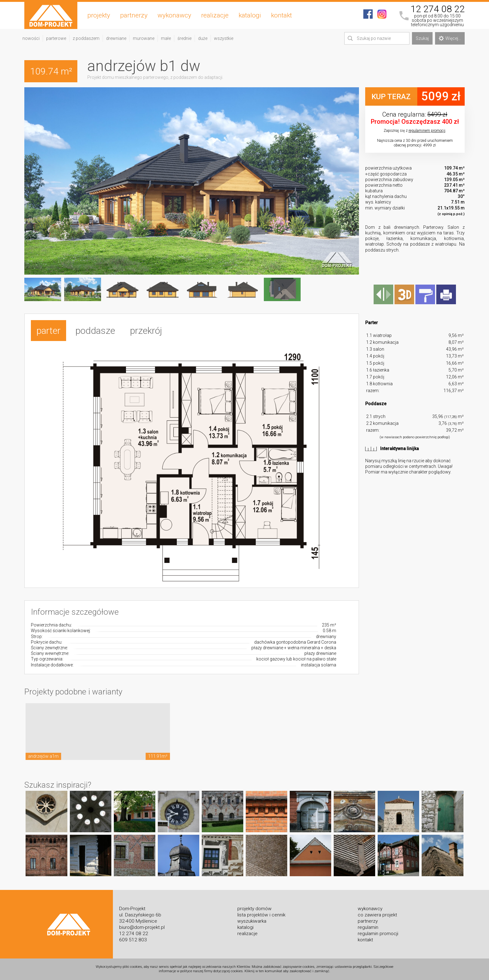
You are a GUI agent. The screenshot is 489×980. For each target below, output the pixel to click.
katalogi (250, 15)
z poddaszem (86, 38)
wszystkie (224, 38)
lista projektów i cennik (261, 915)
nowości (31, 38)
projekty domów (254, 909)
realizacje (215, 15)
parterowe (56, 38)
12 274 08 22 (438, 9)
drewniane (116, 38)
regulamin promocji (378, 934)
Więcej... (450, 38)
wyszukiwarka (252, 921)
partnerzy (134, 15)
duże (203, 38)
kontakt (281, 15)
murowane (144, 38)
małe (166, 38)
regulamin (368, 927)
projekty (99, 15)
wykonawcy (174, 15)
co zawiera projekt (377, 915)
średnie (184, 38)
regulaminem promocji (427, 131)
